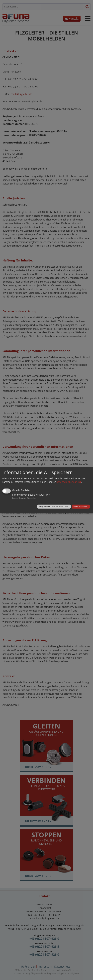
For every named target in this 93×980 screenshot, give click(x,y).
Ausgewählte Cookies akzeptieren (54, 507)
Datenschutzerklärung (69, 482)
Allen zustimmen (81, 507)
